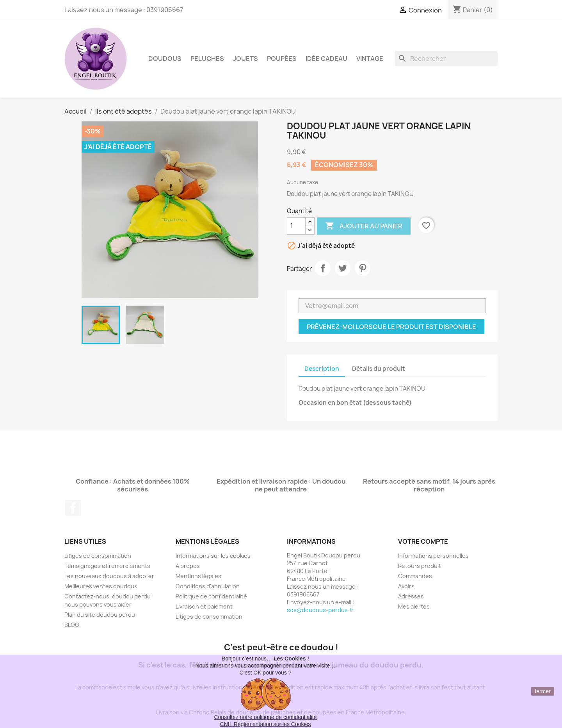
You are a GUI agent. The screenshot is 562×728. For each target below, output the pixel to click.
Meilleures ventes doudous (101, 586)
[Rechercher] (446, 59)
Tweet (343, 268)
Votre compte (423, 541)
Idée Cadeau (326, 59)
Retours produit (420, 566)
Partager (323, 268)
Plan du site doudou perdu (100, 615)
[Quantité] (296, 226)
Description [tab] (322, 369)
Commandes (415, 576)
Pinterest (363, 268)
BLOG (72, 625)
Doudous (165, 59)
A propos (188, 566)
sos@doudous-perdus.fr (320, 610)
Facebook (73, 508)
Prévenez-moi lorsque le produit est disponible (391, 327)
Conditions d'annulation (208, 586)
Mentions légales (198, 576)
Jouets (245, 59)
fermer (542, 691)
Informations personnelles (433, 556)
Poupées (282, 59)
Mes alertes (414, 606)
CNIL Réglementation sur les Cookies (266, 724)
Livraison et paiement (204, 606)
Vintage (370, 59)
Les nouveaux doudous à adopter (109, 576)
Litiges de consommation (98, 556)
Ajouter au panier (364, 226)
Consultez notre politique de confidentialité (265, 717)
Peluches (207, 59)
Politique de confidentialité (211, 596)
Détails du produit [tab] (379, 369)
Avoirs (406, 586)
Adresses (411, 596)
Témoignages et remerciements (107, 566)
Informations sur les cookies (213, 556)
